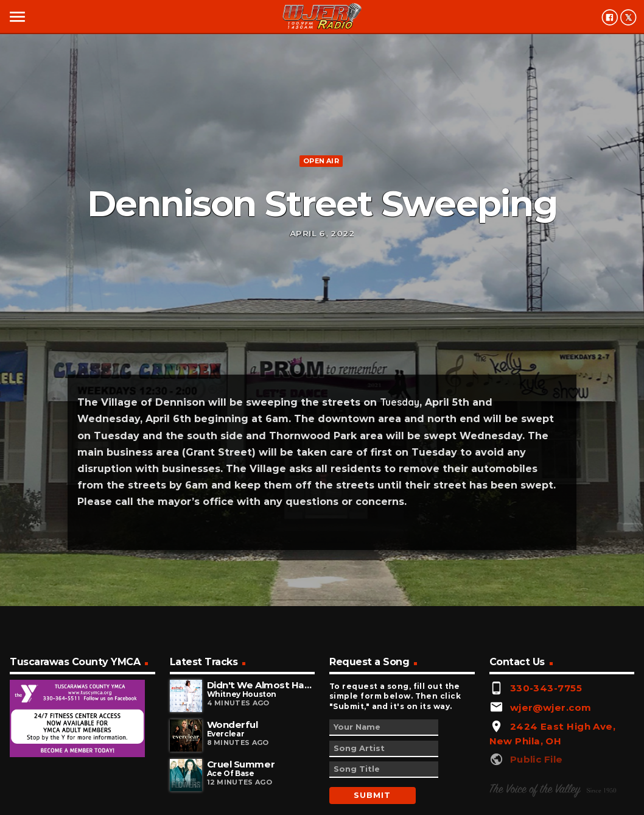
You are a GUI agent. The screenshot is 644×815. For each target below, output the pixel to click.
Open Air (321, 161)
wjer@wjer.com (551, 707)
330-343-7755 (546, 688)
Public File (537, 759)
